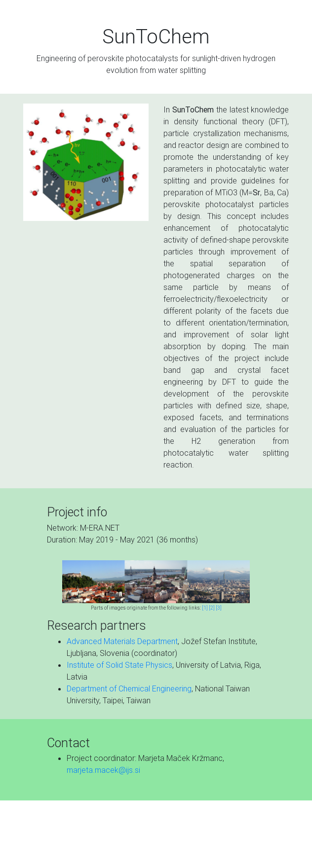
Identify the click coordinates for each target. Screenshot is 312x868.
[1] (205, 608)
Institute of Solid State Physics (119, 665)
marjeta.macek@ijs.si (103, 770)
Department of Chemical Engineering (129, 688)
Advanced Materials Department (122, 641)
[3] (219, 608)
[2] (212, 608)
